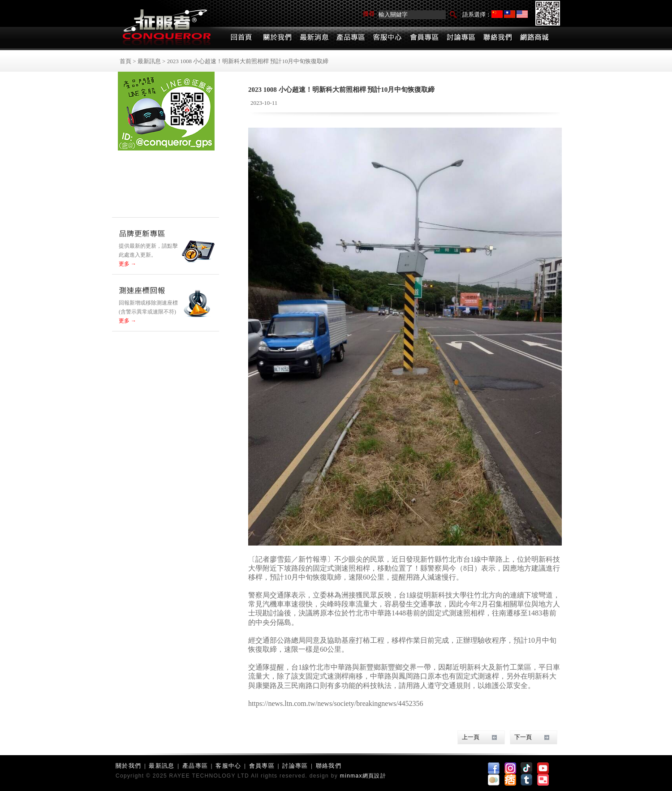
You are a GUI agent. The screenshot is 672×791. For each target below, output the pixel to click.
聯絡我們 (329, 766)
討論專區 (295, 766)
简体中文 (497, 14)
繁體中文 (510, 14)
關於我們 (128, 766)
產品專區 (195, 766)
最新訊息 (149, 61)
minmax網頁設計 (363, 776)
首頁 (125, 61)
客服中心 (228, 766)
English (522, 14)
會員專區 (262, 766)
